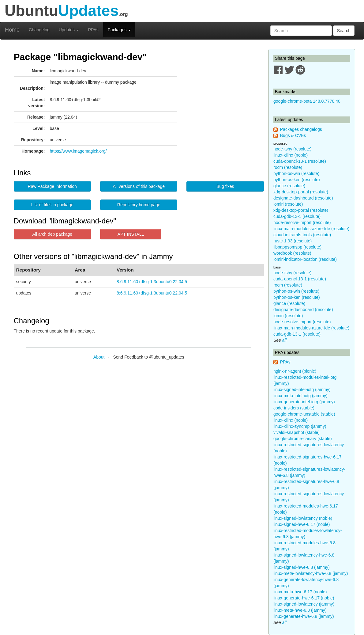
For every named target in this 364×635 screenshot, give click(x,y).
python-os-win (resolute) (296, 173)
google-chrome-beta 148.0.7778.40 (307, 101)
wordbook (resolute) (292, 253)
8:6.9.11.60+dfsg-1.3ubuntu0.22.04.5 (152, 282)
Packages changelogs (301, 129)
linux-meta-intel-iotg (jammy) (300, 396)
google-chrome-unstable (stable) (304, 414)
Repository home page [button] (139, 205)
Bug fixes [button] (225, 186)
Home (12, 30)
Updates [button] (69, 30)
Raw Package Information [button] (52, 186)
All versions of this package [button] (139, 186)
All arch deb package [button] (52, 234)
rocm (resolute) (288, 167)
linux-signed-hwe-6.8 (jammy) (302, 567)
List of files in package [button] (52, 205)
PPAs (93, 30)
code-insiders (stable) (294, 408)
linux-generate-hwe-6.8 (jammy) (304, 616)
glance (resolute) (289, 186)
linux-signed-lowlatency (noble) (303, 518)
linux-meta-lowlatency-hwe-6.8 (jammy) (311, 573)
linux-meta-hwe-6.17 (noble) (300, 592)
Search (344, 31)
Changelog (39, 30)
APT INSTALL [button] (131, 234)
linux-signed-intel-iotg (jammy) (302, 390)
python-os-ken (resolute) (297, 180)
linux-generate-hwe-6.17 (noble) (304, 598)
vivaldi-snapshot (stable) (296, 432)
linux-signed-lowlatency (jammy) (304, 604)
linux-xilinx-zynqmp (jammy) (300, 426)
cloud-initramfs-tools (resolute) (302, 235)
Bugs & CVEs (293, 135)
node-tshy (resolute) (293, 149)
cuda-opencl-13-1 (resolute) (300, 161)
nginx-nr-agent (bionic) (295, 371)
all (284, 340)
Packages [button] (119, 30)
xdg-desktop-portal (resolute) (301, 192)
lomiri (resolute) (288, 204)
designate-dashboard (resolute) (303, 198)
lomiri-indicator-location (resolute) (305, 259)
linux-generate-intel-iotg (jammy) (304, 402)
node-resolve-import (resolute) (302, 222)
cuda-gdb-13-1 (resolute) (297, 216)
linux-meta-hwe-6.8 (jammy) (300, 610)
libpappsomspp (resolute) (297, 247)
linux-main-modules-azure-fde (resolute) (311, 229)
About (99, 357)
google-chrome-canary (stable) (303, 439)
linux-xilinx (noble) (291, 155)
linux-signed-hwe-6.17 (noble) (302, 524)
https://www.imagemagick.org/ (78, 151)
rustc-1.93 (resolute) (293, 241)
